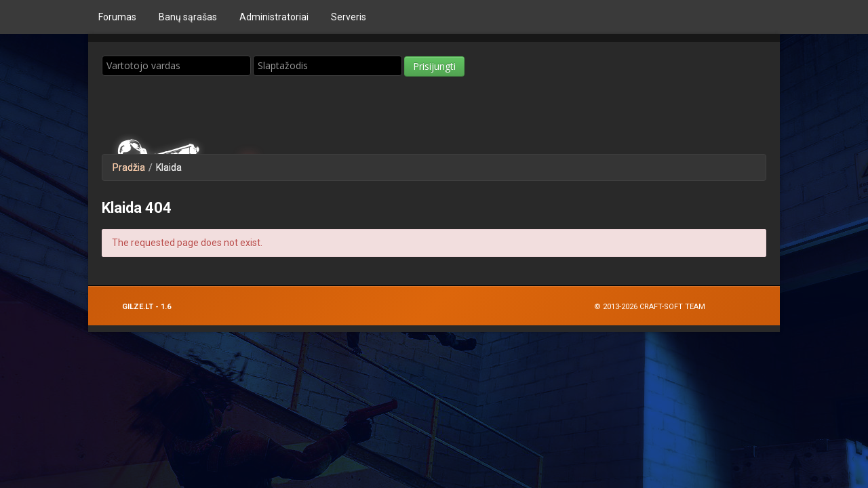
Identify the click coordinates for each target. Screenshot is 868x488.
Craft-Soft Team (672, 307)
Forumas (117, 17)
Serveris (349, 17)
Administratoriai (274, 17)
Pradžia (129, 167)
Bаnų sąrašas (188, 17)
